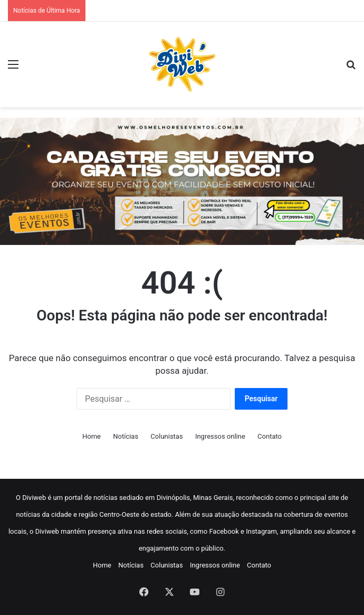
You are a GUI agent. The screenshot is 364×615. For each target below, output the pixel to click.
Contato (270, 436)
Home (92, 436)
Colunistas (166, 436)
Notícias (126, 436)
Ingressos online (220, 436)
